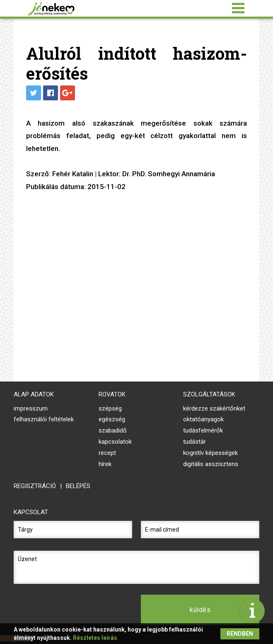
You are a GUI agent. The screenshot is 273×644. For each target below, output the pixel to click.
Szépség (110, 408)
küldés (200, 610)
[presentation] (73, 610)
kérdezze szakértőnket (214, 408)
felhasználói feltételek (44, 419)
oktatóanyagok (203, 419)
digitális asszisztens (211, 464)
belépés (78, 486)
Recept (107, 453)
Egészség (112, 419)
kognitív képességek (210, 453)
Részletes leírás (95, 638)
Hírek (105, 464)
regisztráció (35, 486)
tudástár (194, 442)
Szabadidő (113, 430)
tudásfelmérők (203, 430)
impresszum (31, 408)
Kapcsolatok (115, 442)
